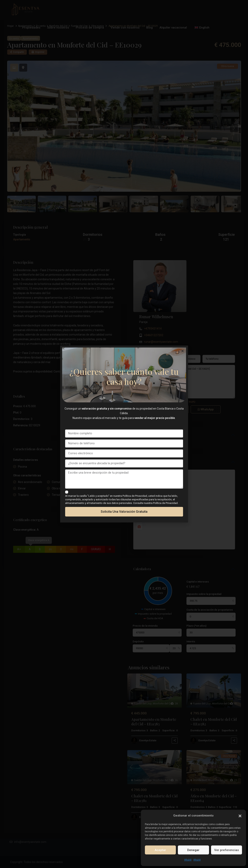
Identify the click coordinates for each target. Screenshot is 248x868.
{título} (188, 860)
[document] (124, 434)
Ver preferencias (227, 850)
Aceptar (160, 850)
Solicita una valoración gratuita (124, 512)
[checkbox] (67, 492)
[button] (240, 816)
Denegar (193, 850)
